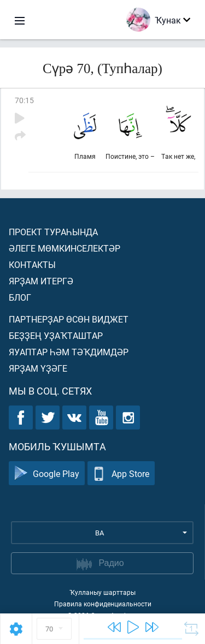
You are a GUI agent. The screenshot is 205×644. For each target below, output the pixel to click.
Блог (20, 297)
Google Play (47, 473)
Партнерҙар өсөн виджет (69, 319)
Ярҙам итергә (41, 281)
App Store (121, 473)
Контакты (32, 264)
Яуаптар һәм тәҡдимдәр (69, 352)
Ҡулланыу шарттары (102, 592)
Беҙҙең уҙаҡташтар (56, 335)
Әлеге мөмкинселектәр (65, 248)
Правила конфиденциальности (103, 604)
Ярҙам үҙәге (38, 368)
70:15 (24, 100)
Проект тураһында (53, 232)
